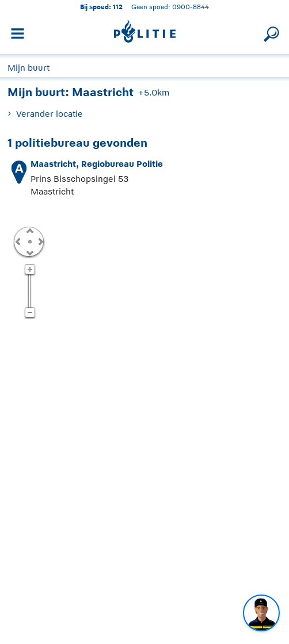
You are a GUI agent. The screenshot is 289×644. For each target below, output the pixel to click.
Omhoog (29, 230)
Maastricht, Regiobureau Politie (97, 164)
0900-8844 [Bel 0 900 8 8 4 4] (191, 7)
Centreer (29, 241)
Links (18, 241)
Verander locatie (50, 114)
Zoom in (30, 270)
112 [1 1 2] (118, 7)
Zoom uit (30, 313)
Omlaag (29, 252)
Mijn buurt (28, 68)
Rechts (40, 241)
